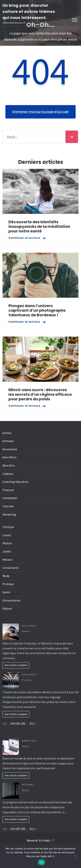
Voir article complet (16, 665)
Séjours (7, 608)
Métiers (8, 560)
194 (13, 723)
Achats (7, 433)
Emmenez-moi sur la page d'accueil (40, 112)
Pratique (8, 584)
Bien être (9, 465)
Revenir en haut (40, 841)
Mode (6, 576)
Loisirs (7, 535)
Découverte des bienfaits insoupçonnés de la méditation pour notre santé (39, 226)
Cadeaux (8, 474)
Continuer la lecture (24, 238)
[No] (76, 856)
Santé (6, 592)
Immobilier (10, 498)
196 (23, 723)
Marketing (9, 514)
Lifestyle (8, 527)
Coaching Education (16, 482)
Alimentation (11, 600)
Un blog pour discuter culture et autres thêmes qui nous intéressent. (29, 11)
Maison (7, 543)
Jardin (7, 551)
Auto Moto (10, 457)
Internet (8, 506)
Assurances (10, 449)
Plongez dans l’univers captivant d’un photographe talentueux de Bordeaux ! (37, 310)
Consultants (11, 568)
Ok (41, 862)
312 (32, 723)
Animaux (8, 441)
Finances (8, 490)
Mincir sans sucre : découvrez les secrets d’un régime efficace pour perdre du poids (40, 394)
